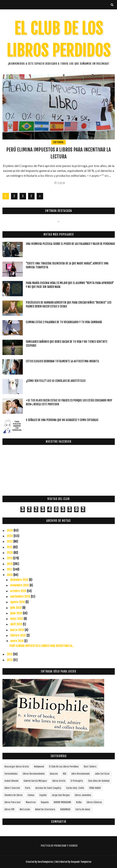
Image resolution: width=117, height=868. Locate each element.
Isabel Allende (11, 781)
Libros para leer (13, 802)
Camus (31, 795)
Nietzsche (25, 809)
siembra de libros (14, 795)
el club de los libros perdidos (64, 767)
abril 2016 (16, 624)
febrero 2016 (18, 635)
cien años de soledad (99, 781)
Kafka (79, 802)
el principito (77, 781)
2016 (10, 575)
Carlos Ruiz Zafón (75, 788)
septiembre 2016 (20, 597)
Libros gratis (59, 781)
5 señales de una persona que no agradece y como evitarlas (62, 420)
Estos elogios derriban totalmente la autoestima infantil (62, 361)
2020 (10, 553)
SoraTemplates (45, 862)
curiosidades (11, 774)
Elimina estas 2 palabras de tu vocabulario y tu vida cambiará (64, 322)
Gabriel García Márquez (35, 781)
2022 (10, 541)
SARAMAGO (65, 809)
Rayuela (45, 802)
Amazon (54, 774)
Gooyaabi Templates (81, 862)
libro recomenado (81, 774)
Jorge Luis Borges (61, 795)
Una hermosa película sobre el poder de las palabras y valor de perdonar (70, 244)
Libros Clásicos (94, 802)
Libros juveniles (83, 795)
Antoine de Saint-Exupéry (48, 788)
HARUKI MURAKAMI (62, 802)
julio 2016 (16, 608)
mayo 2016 (17, 619)
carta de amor (83, 809)
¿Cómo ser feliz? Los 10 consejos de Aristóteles (56, 381)
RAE (65, 774)
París (28, 788)
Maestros (31, 802)
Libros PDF (10, 809)
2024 (10, 530)
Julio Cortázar (102, 774)
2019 (10, 558)
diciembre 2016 (20, 580)
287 (31, 197)
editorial (58, 142)
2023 (10, 536)
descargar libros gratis (17, 767)
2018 (10, 564)
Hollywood (39, 767)
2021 (10, 547)
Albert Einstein (12, 788)
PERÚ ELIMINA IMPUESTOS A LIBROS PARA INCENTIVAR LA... (42, 646)
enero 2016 (17, 641)
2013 (10, 660)
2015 (10, 654)
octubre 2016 (19, 591)
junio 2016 (16, 613)
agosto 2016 (18, 602)
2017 (10, 569)
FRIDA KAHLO (95, 788)
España (43, 795)
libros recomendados (34, 774)
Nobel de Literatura (45, 809)
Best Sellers (90, 767)
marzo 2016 (17, 630)
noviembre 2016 (20, 585)
